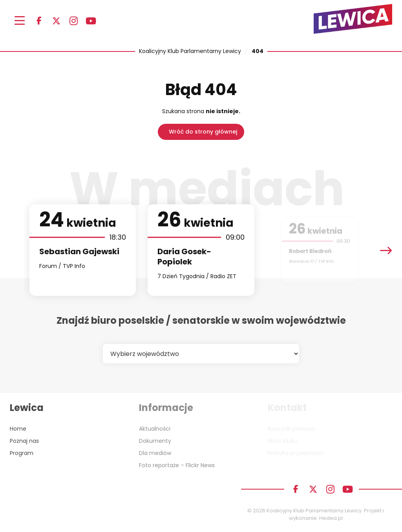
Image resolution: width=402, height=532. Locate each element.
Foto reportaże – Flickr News (177, 465)
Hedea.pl (331, 518)
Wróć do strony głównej (203, 132)
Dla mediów (155, 453)
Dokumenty (155, 441)
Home (18, 429)
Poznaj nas (24, 441)
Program (22, 453)
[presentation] (386, 250)
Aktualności (155, 429)
